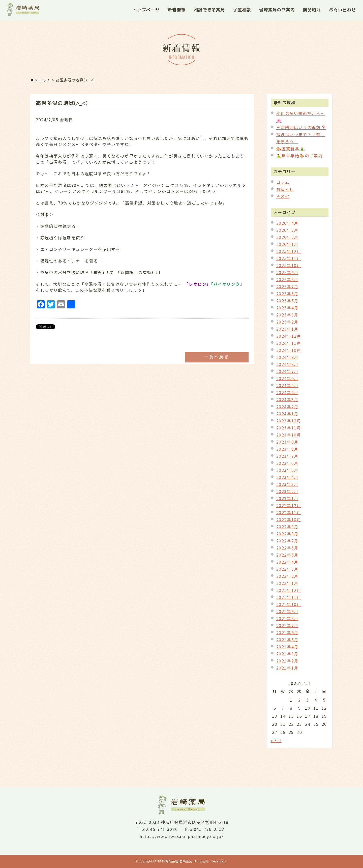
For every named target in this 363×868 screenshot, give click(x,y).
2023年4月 (287, 479)
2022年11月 (289, 514)
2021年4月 (287, 649)
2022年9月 (287, 529)
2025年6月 (287, 296)
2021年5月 (287, 642)
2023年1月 (287, 500)
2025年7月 (287, 288)
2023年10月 (289, 437)
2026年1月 (287, 246)
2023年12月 (289, 423)
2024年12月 (289, 338)
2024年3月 (287, 401)
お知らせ (285, 191)
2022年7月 (287, 543)
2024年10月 (289, 352)
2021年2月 (287, 663)
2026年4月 (287, 225)
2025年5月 (287, 303)
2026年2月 (287, 239)
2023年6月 (287, 465)
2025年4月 (287, 310)
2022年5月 (287, 557)
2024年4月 (287, 394)
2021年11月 (289, 599)
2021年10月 (289, 606)
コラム (283, 184)
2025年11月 (289, 260)
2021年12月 (289, 592)
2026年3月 (287, 232)
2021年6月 (287, 634)
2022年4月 (287, 564)
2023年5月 (287, 472)
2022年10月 (289, 522)
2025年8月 (287, 281)
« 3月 (276, 742)
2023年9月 (287, 444)
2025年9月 (287, 274)
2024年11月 (289, 345)
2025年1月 (287, 331)
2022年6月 (287, 550)
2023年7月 (287, 458)
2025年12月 (289, 253)
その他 (283, 198)
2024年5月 (287, 387)
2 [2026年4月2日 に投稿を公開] (300, 702)
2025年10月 (289, 267)
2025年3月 (287, 317)
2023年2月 (287, 493)
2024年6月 (287, 380)
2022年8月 (287, 536)
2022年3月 (287, 571)
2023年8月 (287, 451)
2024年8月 (287, 366)
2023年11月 (289, 430)
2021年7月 (287, 627)
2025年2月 (287, 324)
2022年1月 (287, 585)
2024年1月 (287, 416)
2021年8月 (287, 620)
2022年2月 (287, 578)
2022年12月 (289, 507)
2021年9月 (287, 613)
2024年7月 (287, 373)
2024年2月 (287, 409)
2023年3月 (287, 486)
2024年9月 (287, 359)
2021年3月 (287, 656)
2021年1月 (287, 670)
